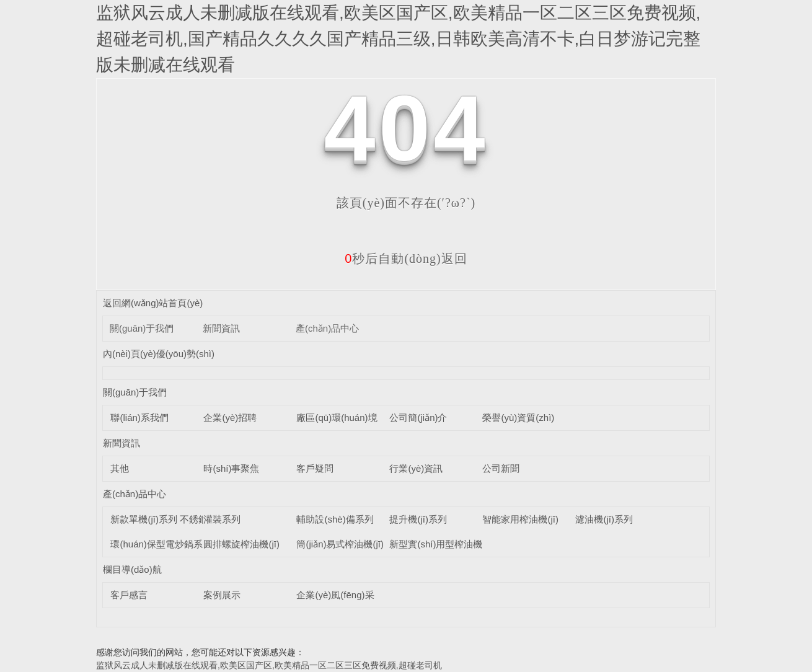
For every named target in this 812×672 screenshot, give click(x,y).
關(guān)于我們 (142, 328)
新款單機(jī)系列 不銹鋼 (159, 519)
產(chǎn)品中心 (327, 328)
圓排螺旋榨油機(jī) (241, 544)
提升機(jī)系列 (418, 519)
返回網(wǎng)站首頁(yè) (153, 303)
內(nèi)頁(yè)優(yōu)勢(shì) (159, 354)
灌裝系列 (222, 519)
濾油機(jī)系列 (604, 519)
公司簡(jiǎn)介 (418, 418)
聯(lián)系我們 (139, 418)
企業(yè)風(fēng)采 (335, 595)
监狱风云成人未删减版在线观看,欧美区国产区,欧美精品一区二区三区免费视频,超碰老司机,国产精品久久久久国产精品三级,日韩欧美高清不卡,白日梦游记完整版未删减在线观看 (398, 39)
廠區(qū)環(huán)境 (337, 418)
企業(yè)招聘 (230, 418)
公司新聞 (501, 468)
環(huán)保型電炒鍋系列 (161, 544)
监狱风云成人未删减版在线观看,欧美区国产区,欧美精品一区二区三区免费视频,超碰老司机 (269, 665)
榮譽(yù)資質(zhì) (518, 418)
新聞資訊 (221, 328)
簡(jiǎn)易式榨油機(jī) (340, 544)
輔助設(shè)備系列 (335, 519)
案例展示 (222, 595)
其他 (120, 468)
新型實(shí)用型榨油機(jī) (441, 544)
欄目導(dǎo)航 (132, 569)
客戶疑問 (315, 468)
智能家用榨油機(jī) (520, 519)
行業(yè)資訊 (416, 468)
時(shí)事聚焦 (231, 468)
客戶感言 (129, 595)
